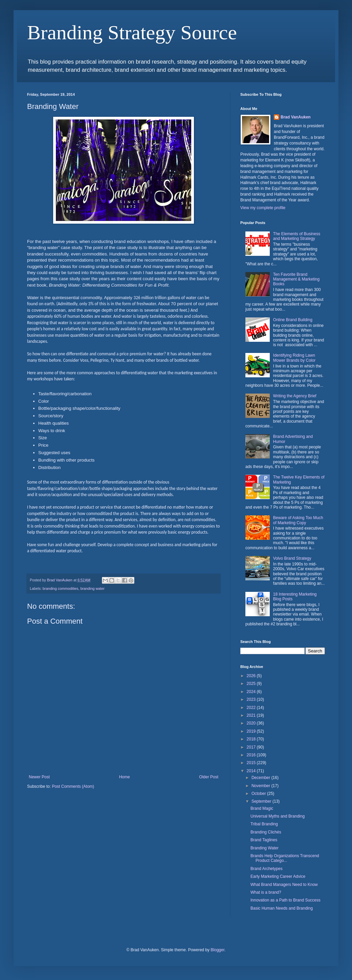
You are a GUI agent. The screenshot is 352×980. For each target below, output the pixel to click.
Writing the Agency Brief (295, 396)
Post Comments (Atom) (73, 786)
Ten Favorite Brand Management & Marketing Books (296, 279)
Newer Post (39, 777)
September (262, 801)
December (261, 778)
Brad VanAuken (296, 117)
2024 (252, 692)
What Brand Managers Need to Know (284, 885)
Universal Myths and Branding (278, 816)
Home (125, 777)
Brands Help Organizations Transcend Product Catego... (285, 858)
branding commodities (61, 588)
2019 (252, 731)
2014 (252, 771)
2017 (252, 747)
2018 (252, 739)
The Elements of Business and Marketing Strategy (297, 236)
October (259, 794)
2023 (252, 699)
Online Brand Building (293, 320)
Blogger (217, 950)
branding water (92, 588)
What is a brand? (266, 892)
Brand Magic (262, 808)
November (261, 786)
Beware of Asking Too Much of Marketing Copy (298, 520)
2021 (252, 715)
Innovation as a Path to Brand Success (285, 900)
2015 (252, 763)
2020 (252, 723)
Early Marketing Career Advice (278, 876)
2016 (252, 755)
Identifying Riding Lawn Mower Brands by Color (294, 358)
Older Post (209, 777)
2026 (252, 676)
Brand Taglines (264, 840)
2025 (252, 684)
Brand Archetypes (267, 869)
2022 (252, 708)
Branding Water (265, 848)
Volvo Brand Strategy (292, 558)
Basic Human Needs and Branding (282, 908)
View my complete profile (263, 208)
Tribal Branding (264, 824)
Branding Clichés (266, 832)
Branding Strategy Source (132, 32)
